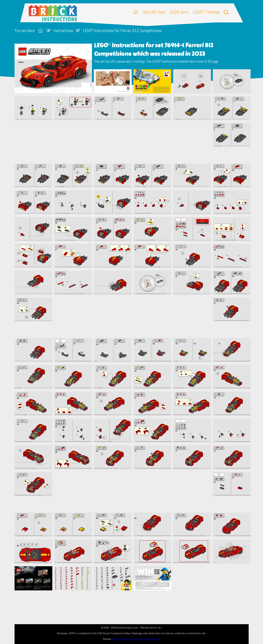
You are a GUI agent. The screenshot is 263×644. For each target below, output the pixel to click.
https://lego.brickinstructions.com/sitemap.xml (136, 639)
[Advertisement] (133, 142)
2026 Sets (179, 12)
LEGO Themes (207, 12)
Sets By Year (154, 12)
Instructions (63, 31)
